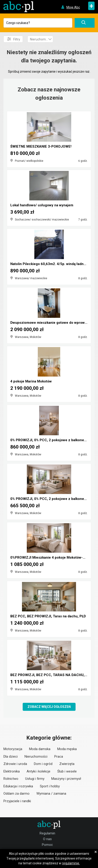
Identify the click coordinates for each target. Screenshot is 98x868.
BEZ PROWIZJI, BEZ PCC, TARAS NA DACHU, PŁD (51, 675)
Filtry (14, 39)
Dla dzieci (11, 757)
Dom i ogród (43, 764)
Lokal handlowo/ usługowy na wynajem (42, 205)
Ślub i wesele (67, 771)
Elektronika (12, 771)
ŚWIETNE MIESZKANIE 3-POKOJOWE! (41, 146)
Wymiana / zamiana (51, 794)
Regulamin (47, 833)
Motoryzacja (13, 749)
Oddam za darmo (16, 794)
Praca (59, 757)
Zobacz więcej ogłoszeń (49, 707)
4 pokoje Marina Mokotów (31, 381)
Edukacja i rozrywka (18, 786)
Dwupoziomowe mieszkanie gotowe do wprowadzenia (54, 323)
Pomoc (47, 845)
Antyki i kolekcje (38, 771)
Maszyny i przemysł (66, 779)
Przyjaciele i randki (17, 801)
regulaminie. (71, 863)
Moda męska (67, 749)
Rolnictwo (11, 779)
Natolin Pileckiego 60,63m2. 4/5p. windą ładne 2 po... (53, 264)
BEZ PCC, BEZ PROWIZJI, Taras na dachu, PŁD (48, 616)
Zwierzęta (67, 764)
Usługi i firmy (35, 779)
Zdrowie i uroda (15, 764)
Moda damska (40, 749)
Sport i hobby (50, 786)
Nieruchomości (36, 757)
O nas (47, 839)
